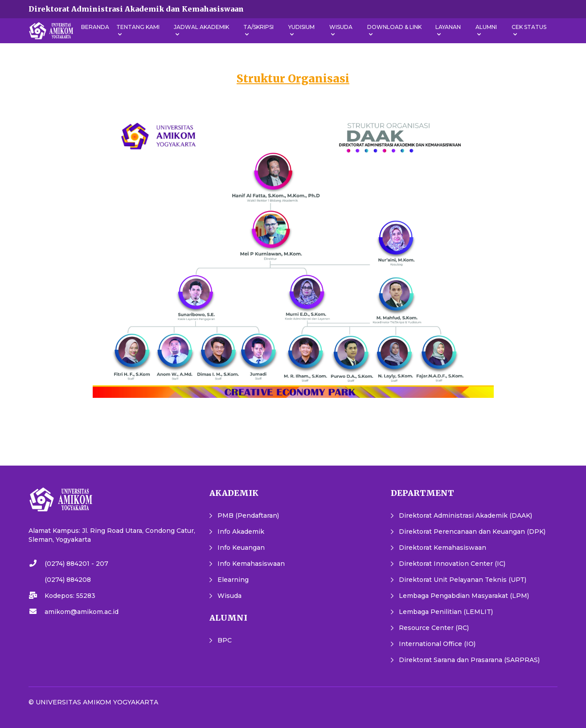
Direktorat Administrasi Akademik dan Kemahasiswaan (136, 9)
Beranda (95, 27)
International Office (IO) (437, 644)
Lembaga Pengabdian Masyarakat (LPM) (464, 596)
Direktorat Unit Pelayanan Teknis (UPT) (463, 580)
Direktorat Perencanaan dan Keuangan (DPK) (472, 532)
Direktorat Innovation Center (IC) (452, 564)
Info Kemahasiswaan (251, 564)
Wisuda (229, 596)
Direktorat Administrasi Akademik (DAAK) (465, 515)
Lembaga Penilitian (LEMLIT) (446, 612)
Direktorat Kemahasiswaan (443, 548)
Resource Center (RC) (434, 628)
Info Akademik (241, 532)
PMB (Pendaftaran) (248, 515)
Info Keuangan (241, 548)
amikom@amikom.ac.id (82, 612)
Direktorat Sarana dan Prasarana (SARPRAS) (469, 660)
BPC (225, 640)
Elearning (233, 580)
